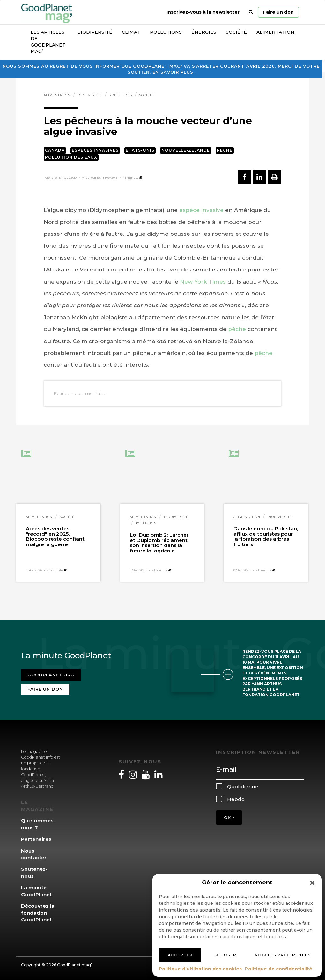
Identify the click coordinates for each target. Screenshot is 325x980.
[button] (312, 883)
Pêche (225, 150)
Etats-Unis (140, 150)
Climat (131, 32)
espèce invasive (201, 210)
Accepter (180, 955)
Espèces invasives (95, 150)
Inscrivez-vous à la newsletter (203, 12)
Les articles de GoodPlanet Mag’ (48, 42)
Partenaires (36, 839)
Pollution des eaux (71, 157)
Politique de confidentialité (279, 969)
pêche (237, 329)
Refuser (226, 955)
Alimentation (275, 32)
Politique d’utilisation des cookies (200, 969)
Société (236, 32)
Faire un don (278, 12)
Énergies (204, 32)
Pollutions (166, 32)
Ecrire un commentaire (79, 393)
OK (229, 818)
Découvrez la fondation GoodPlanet (38, 913)
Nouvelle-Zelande (186, 150)
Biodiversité (95, 32)
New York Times (203, 282)
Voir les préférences (283, 955)
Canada (55, 150)
